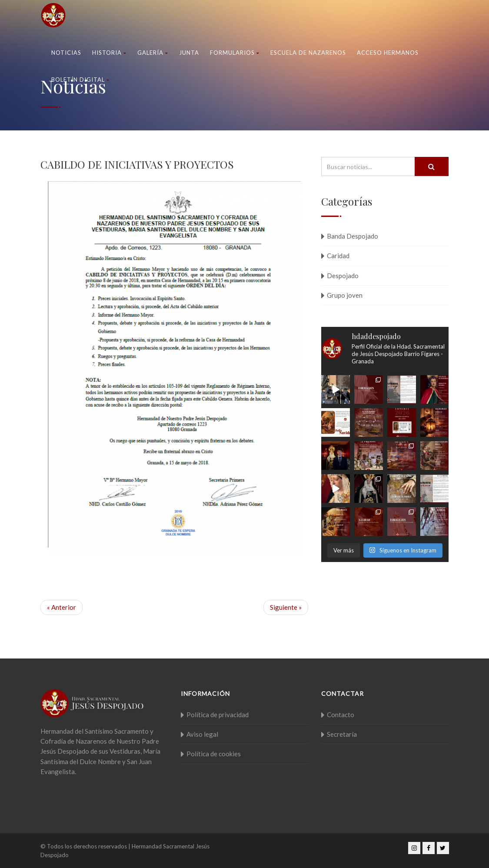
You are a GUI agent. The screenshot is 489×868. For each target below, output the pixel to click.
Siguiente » (286, 607)
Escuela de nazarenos (308, 53)
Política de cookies (214, 754)
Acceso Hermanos (388, 53)
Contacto (341, 715)
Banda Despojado (353, 236)
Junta (189, 53)
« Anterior (62, 607)
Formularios (235, 53)
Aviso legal (202, 734)
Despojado (343, 276)
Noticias (66, 53)
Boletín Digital (80, 80)
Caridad (338, 256)
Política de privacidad (218, 715)
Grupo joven (345, 295)
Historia (109, 53)
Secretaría (342, 734)
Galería (153, 53)
